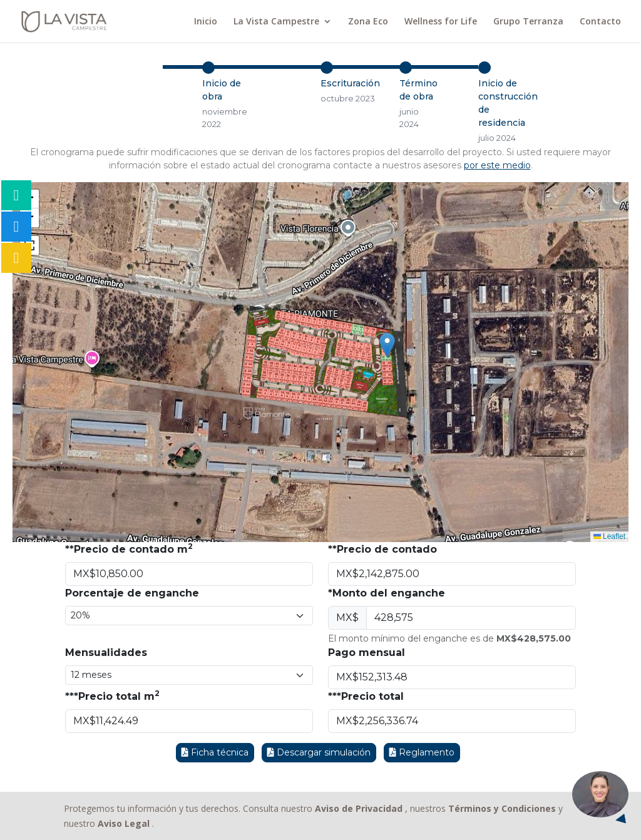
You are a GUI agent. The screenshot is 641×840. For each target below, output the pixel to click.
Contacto (600, 22)
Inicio (206, 22)
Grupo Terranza (528, 22)
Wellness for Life (441, 22)
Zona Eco (368, 22)
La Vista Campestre (276, 22)
